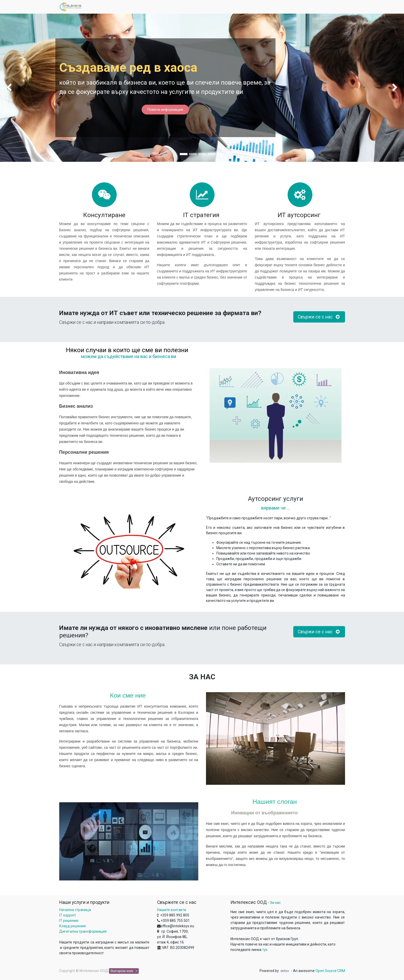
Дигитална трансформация (83, 931)
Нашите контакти (172, 910)
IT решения (69, 921)
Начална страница (75, 910)
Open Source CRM (330, 971)
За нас (275, 903)
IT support (67, 915)
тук (265, 950)
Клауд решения (72, 926)
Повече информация (165, 110)
